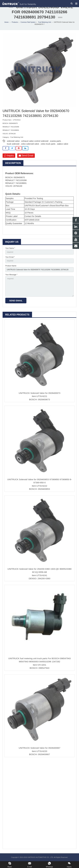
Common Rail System (28, 22)
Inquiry (9, 156)
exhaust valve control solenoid (35, 141)
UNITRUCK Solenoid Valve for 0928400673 (39, 393)
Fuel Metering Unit (45, 22)
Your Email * (10, 257)
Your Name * (10, 248)
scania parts (55, 141)
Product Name (11, 266)
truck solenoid (13, 144)
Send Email (26, 156)
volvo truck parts (48, 144)
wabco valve (63, 144)
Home (7, 22)
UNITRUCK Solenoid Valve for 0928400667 (39, 748)
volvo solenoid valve (30, 144)
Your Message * (11, 275)
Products (15, 22)
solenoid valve (13, 141)
